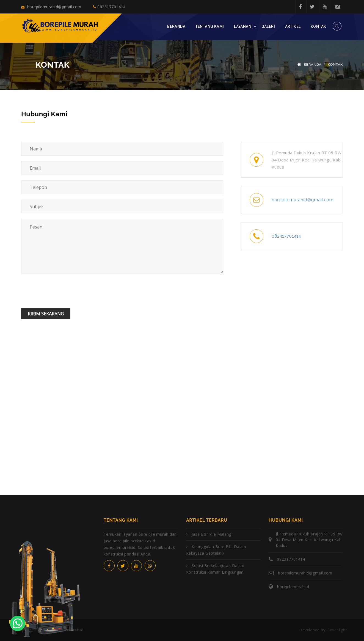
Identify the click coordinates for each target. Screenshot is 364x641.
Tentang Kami (210, 26)
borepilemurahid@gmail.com (51, 7)
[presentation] (63, 292)
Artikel (293, 26)
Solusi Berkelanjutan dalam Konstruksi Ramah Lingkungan (215, 569)
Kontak (318, 26)
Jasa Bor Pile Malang (211, 534)
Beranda (176, 26)
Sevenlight (337, 630)
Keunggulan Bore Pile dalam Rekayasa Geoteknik (216, 550)
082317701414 (109, 7)
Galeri (268, 26)
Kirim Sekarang (46, 314)
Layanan (243, 26)
